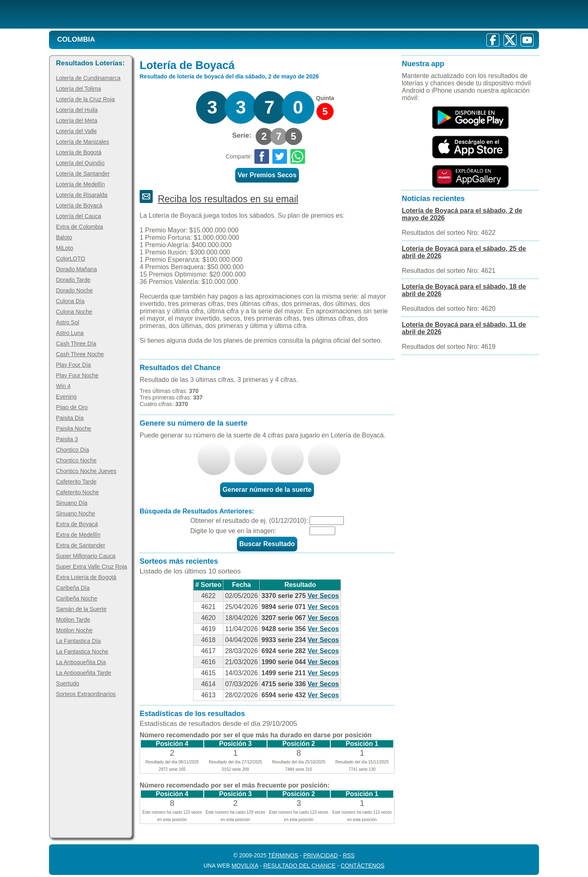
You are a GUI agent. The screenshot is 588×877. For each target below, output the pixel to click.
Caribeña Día (73, 588)
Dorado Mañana (76, 269)
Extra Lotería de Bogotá (86, 577)
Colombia (76, 39)
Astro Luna (70, 333)
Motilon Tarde (73, 620)
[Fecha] (327, 521)
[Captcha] (322, 531)
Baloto (64, 237)
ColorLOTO (70, 259)
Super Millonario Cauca (86, 556)
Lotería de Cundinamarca (88, 78)
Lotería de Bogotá (79, 152)
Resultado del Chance (300, 866)
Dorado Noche (74, 290)
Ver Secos (323, 596)
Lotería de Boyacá (79, 205)
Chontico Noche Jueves (86, 471)
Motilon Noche (74, 630)
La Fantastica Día (78, 641)
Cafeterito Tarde (76, 482)
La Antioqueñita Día (81, 662)
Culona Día (70, 301)
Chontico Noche (76, 460)
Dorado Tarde (73, 280)
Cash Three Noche (80, 354)
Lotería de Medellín (80, 184)
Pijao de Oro (72, 407)
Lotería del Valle (76, 131)
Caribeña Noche (77, 598)
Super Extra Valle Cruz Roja (91, 567)
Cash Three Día (76, 344)
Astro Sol (68, 322)
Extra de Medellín (78, 535)
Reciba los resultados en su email (228, 199)
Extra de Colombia (79, 227)
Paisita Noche (73, 428)
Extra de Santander (81, 545)
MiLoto (65, 248)
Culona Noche (74, 312)
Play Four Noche (77, 375)
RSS (349, 855)
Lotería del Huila (77, 110)
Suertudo (68, 683)
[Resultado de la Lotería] (155, 14)
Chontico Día (72, 450)
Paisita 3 (67, 439)
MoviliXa (245, 866)
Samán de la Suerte (81, 609)
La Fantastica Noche (82, 652)
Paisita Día (70, 418)
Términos (283, 855)
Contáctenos (362, 866)
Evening (66, 397)
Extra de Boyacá (77, 524)
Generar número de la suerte (267, 490)
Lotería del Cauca (79, 216)
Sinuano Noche (76, 513)
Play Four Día (73, 365)
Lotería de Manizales (82, 142)
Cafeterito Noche (77, 492)
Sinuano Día (72, 503)
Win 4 (63, 386)
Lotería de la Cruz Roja (85, 99)
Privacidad (321, 855)
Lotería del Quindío (80, 163)
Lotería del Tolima (78, 89)
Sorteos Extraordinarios (86, 694)
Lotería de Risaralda (82, 195)
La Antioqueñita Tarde (84, 673)
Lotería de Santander (83, 174)
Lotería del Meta (77, 121)
